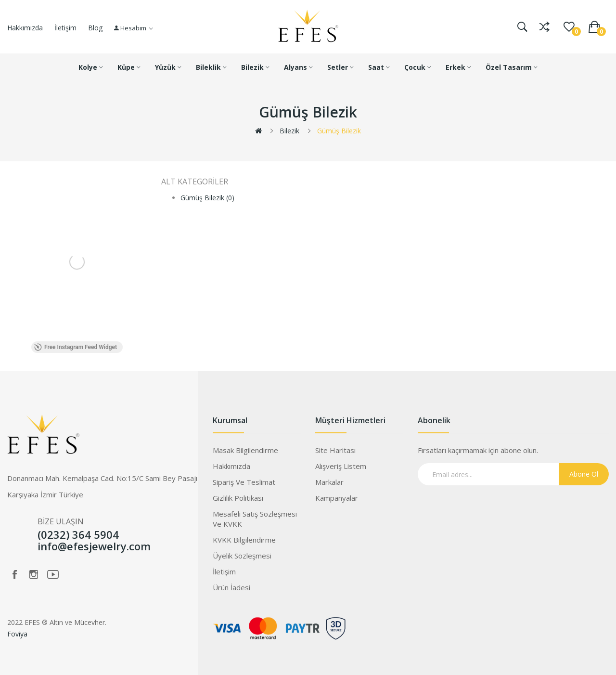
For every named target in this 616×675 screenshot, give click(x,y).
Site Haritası (335, 450)
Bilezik (289, 131)
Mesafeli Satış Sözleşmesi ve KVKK (255, 519)
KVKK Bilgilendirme (244, 540)
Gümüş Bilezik (339, 131)
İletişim (65, 28)
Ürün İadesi (231, 587)
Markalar (329, 482)
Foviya (17, 634)
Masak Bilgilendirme (245, 450)
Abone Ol (584, 474)
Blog (95, 28)
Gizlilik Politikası (238, 498)
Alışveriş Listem (341, 466)
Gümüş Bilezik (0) (207, 198)
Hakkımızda (25, 28)
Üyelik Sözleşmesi (242, 556)
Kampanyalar (337, 498)
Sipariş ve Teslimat (244, 482)
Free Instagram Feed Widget (76, 347)
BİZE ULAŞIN (61, 521)
